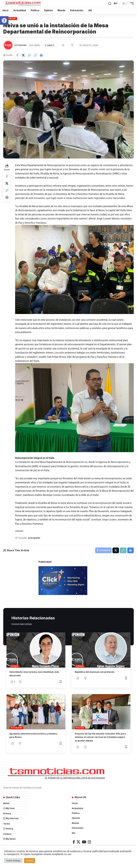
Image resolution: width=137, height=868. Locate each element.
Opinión (14, 666)
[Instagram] (89, 842)
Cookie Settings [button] (13, 861)
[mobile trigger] (131, 3)
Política (80, 728)
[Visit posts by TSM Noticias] (8, 45)
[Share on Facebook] (17, 55)
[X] (78, 842)
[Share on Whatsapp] (29, 55)
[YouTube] (84, 842)
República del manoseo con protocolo (98, 672)
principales (35, 537)
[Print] (41, 55)
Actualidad (10, 18)
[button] (4, 20)
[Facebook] (74, 842)
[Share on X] (23, 55)
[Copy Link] (35, 55)
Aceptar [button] (30, 861)
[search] (110, 3)
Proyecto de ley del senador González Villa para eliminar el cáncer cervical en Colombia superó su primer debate (99, 737)
